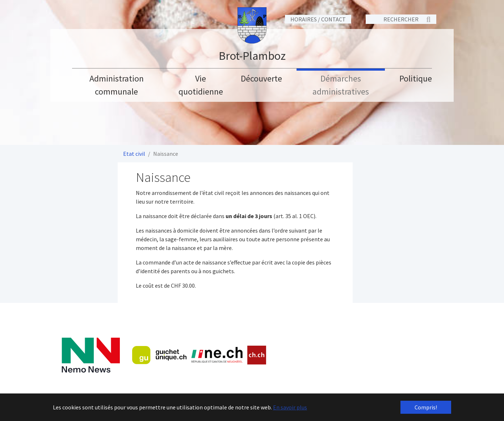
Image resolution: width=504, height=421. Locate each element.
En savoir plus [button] (290, 407)
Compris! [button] (426, 407)
